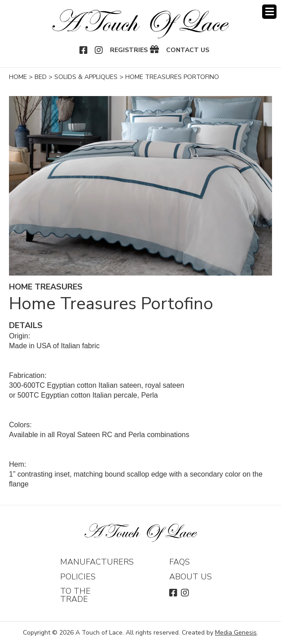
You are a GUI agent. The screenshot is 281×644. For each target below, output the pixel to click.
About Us (191, 577)
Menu (269, 12)
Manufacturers (97, 562)
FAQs (180, 562)
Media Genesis (236, 633)
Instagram (99, 50)
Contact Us (188, 50)
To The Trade (75, 595)
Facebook (84, 50)
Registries (129, 50)
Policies (78, 577)
